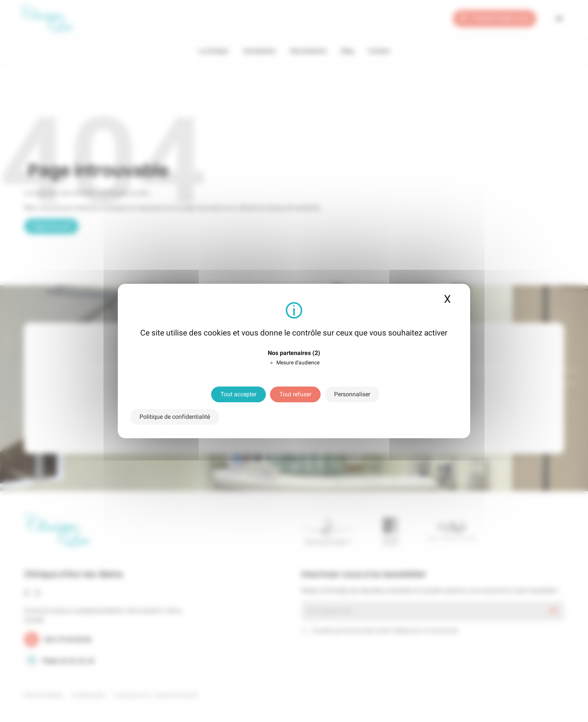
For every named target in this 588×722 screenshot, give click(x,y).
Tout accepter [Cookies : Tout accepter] (238, 394)
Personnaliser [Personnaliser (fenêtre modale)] (352, 394)
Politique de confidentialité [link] (175, 417)
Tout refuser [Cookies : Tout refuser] (295, 394)
